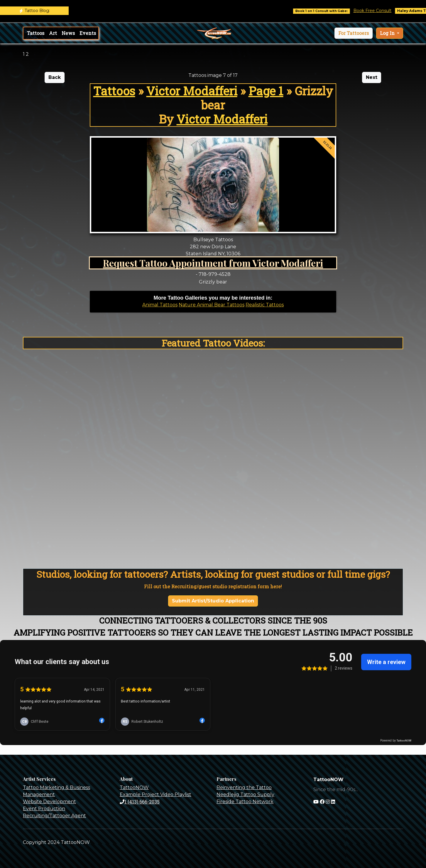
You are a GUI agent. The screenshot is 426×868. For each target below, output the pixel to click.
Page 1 (266, 91)
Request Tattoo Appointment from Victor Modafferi (213, 263)
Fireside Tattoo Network (245, 802)
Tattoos (36, 33)
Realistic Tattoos (265, 305)
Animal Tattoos (160, 305)
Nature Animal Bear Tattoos (212, 305)
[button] (354, 33)
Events (88, 33)
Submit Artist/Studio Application (213, 601)
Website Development (49, 802)
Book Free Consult (382, 11)
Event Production (44, 809)
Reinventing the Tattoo (244, 787)
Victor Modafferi (192, 91)
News (68, 33)
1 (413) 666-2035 (140, 802)
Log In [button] (388, 33)
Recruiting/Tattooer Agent (54, 816)
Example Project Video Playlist (155, 794)
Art (53, 33)
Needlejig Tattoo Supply (245, 794)
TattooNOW (134, 787)
